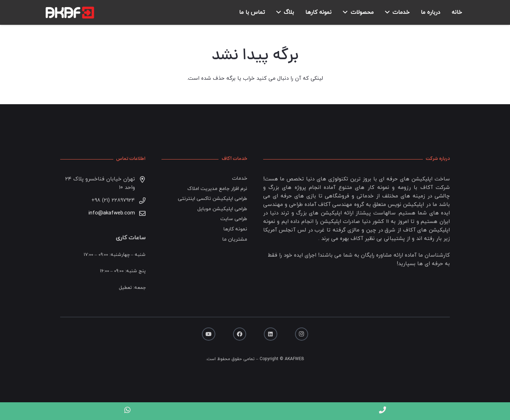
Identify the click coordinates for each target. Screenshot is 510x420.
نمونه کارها (235, 229)
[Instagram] (302, 334)
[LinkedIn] (271, 334)
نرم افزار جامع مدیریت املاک (217, 189)
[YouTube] (209, 334)
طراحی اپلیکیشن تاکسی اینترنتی (212, 199)
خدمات (240, 178)
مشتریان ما (235, 239)
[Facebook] (240, 334)
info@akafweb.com (112, 213)
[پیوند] (69, 13)
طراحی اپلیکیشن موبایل (222, 209)
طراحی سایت (234, 219)
